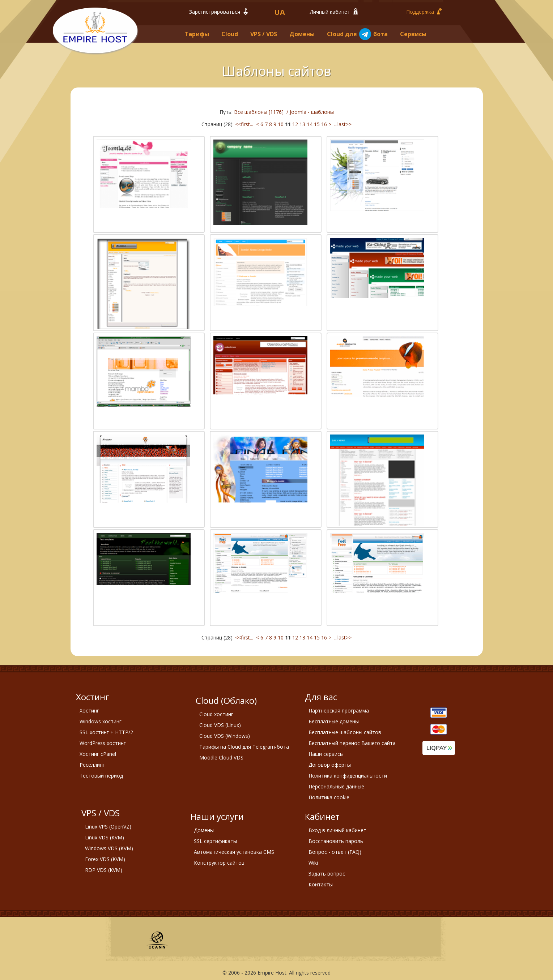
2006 (234, 973)
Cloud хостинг (216, 714)
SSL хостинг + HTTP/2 (106, 732)
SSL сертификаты (215, 841)
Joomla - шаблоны (312, 112)
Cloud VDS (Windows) (225, 736)
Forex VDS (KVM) (105, 859)
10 (281, 124)
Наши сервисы (326, 754)
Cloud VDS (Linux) (220, 725)
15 (317, 124)
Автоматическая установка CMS (234, 852)
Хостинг (89, 711)
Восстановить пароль (336, 841)
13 (302, 124)
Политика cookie (329, 797)
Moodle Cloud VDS (221, 758)
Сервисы (413, 34)
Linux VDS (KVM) (105, 837)
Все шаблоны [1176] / (262, 112)
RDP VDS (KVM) (104, 870)
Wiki (313, 863)
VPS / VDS (264, 34)
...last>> (342, 124)
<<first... (245, 124)
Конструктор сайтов (219, 863)
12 (295, 124)
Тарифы (197, 34)
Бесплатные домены (334, 721)
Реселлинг (92, 765)
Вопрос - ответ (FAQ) (335, 852)
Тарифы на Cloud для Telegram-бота (244, 747)
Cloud (230, 34)
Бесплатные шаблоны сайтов (345, 732)
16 (324, 124)
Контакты (321, 884)
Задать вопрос (327, 874)
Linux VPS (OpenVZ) (108, 827)
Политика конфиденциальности (348, 776)
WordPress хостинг (103, 743)
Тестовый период (101, 776)
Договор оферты (330, 765)
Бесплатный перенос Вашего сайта (352, 743)
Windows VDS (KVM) (109, 848)
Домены (302, 34)
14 (310, 124)
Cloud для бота (357, 34)
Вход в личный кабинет (337, 830)
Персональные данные (336, 786)
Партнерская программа (339, 711)
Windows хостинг (101, 721)
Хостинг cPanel (98, 754)
